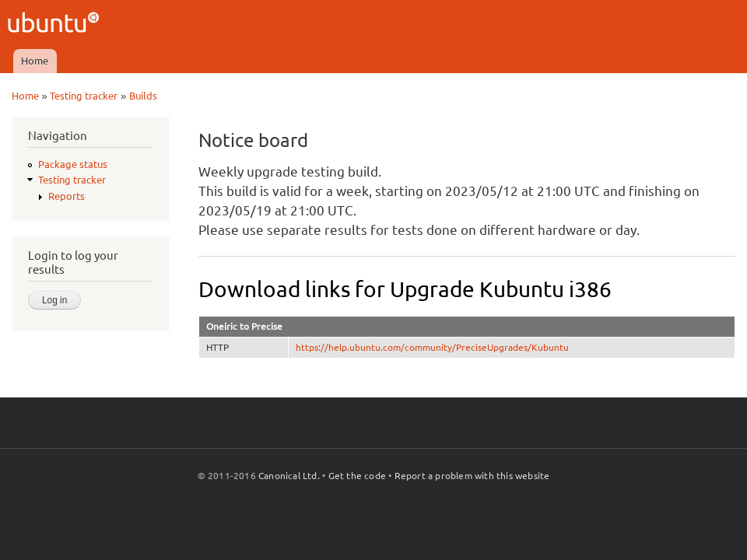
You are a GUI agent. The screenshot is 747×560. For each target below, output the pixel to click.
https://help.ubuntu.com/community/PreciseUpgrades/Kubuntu (432, 347)
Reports (67, 196)
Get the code (357, 476)
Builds (143, 96)
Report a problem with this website (472, 476)
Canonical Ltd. (289, 476)
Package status (73, 164)
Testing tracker (84, 96)
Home (35, 61)
